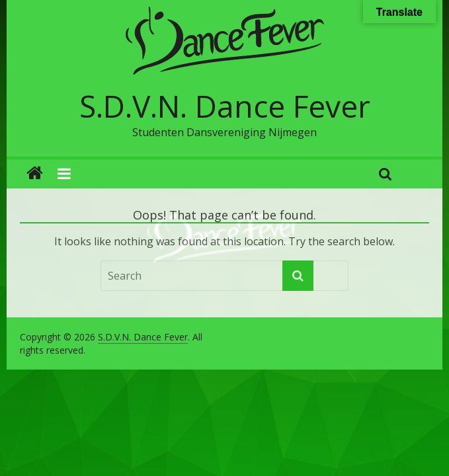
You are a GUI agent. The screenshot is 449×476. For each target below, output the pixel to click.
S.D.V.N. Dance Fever (225, 106)
